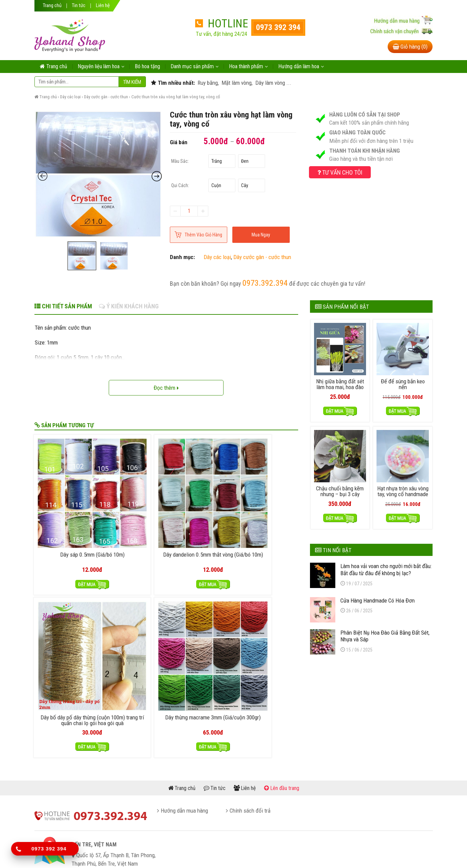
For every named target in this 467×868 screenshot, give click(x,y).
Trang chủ (52, 6)
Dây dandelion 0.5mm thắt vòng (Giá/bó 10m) (133, 503)
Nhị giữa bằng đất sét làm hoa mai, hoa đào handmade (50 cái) (340, 386)
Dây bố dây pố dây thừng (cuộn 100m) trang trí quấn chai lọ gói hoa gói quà (200, 509)
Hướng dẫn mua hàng (184, 723)
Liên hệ (103, 6)
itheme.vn (300, 854)
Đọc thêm (166, 388)
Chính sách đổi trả (250, 723)
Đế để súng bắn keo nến (403, 383)
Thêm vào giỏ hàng (203, 235)
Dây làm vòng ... (273, 83)
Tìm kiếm (132, 82)
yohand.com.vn (237, 854)
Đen (245, 161)
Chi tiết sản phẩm (63, 306)
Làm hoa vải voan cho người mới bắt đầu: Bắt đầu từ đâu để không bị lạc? (386, 568)
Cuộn (216, 185)
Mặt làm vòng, (236, 83)
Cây (245, 185)
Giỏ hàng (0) (410, 47)
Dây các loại (70, 97)
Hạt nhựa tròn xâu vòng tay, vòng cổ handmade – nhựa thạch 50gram (403, 495)
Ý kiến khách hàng (129, 306)
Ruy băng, (207, 83)
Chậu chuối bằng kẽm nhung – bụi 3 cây (340, 489)
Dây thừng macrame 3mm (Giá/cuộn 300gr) (267, 503)
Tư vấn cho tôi (340, 172)
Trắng (217, 161)
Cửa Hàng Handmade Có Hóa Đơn (378, 598)
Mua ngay (261, 235)
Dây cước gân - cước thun (106, 97)
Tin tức (79, 6)
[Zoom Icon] (98, 174)
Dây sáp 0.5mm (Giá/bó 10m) (66, 503)
